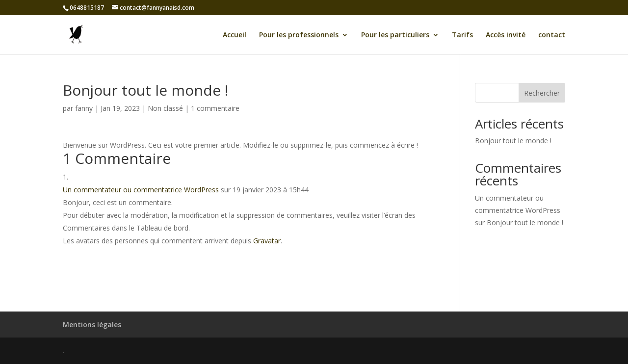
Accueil (235, 35)
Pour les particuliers (395, 35)
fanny (84, 108)
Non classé (165, 108)
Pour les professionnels (299, 35)
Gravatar (267, 241)
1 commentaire (215, 108)
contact (552, 35)
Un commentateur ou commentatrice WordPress (141, 190)
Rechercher (542, 93)
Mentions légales (92, 325)
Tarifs (462, 35)
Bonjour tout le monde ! (513, 141)
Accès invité (506, 35)
